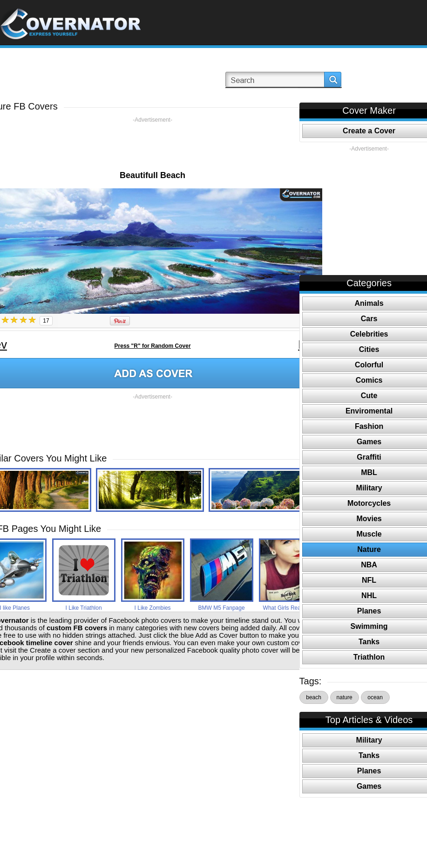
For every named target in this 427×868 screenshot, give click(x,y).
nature (345, 697)
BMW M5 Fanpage (222, 608)
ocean (375, 697)
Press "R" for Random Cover (153, 346)
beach (314, 697)
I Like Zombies (153, 608)
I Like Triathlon (84, 608)
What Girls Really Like (291, 608)
